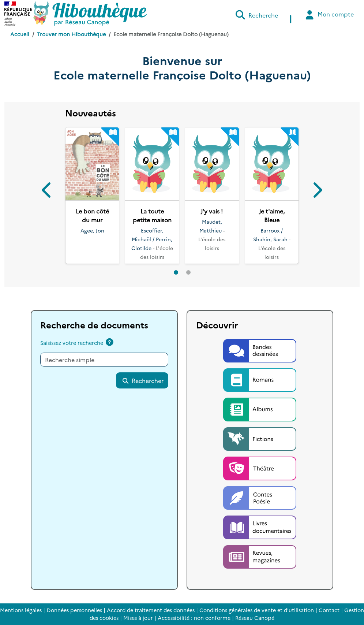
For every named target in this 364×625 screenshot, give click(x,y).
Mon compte (329, 15)
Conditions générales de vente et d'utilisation (257, 610)
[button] (47, 191)
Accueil (20, 34)
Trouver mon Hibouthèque (71, 34)
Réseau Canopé (255, 618)
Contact (329, 610)
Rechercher (143, 380)
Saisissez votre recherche (72, 343)
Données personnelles (74, 610)
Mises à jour (138, 618)
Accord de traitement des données (151, 610)
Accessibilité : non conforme (194, 618)
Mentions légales (21, 610)
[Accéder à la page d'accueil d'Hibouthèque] (90, 14)
